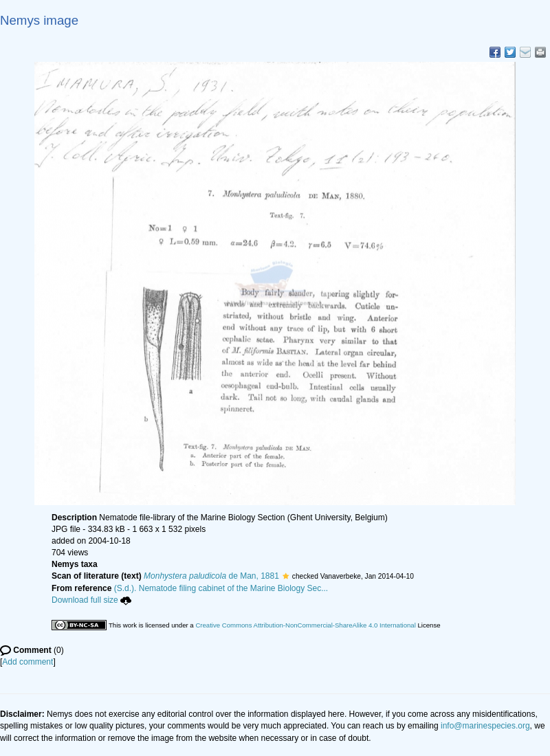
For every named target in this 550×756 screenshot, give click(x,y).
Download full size (91, 600)
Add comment (27, 662)
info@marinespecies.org (485, 726)
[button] (286, 576)
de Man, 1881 (211, 576)
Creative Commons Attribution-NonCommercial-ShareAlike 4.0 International (305, 625)
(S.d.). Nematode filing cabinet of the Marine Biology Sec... (221, 588)
